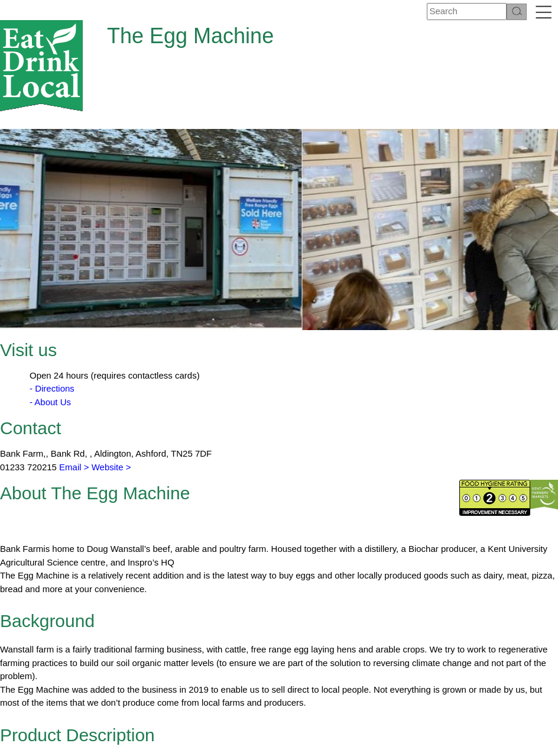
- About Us (50, 325)
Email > (73, 390)
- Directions (52, 311)
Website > (111, 390)
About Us (185, 736)
